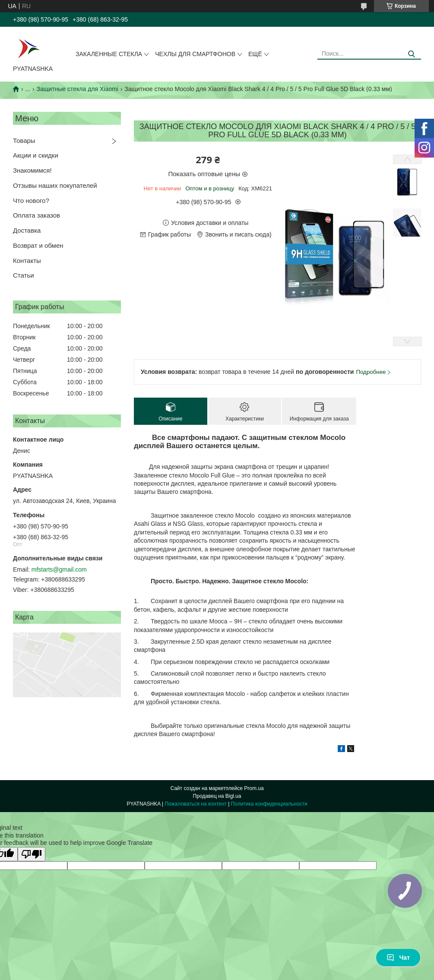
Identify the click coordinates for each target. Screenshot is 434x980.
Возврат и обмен (38, 245)
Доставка (27, 230)
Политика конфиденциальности (269, 804)
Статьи (24, 275)
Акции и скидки (36, 155)
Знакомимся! (32, 170)
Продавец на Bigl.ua (217, 796)
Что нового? (31, 201)
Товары (24, 141)
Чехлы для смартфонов (195, 54)
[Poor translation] (32, 854)
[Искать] (411, 54)
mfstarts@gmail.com (59, 569)
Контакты (27, 261)
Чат (398, 958)
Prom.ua (254, 788)
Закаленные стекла (109, 54)
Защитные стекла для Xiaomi (78, 89)
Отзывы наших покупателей (55, 185)
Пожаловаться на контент (195, 804)
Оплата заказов (36, 215)
